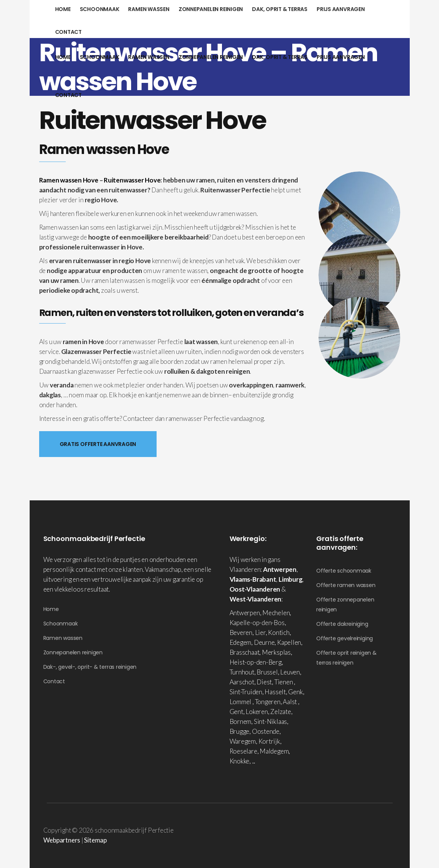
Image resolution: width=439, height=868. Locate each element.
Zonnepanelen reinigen (73, 652)
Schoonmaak (61, 624)
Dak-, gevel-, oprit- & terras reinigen (90, 667)
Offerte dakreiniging (342, 624)
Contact (54, 681)
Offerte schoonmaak (344, 571)
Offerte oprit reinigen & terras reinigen (346, 658)
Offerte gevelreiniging (345, 638)
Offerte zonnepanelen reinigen (345, 605)
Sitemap (95, 840)
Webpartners (62, 840)
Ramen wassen (63, 638)
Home (51, 609)
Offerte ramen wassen (346, 585)
